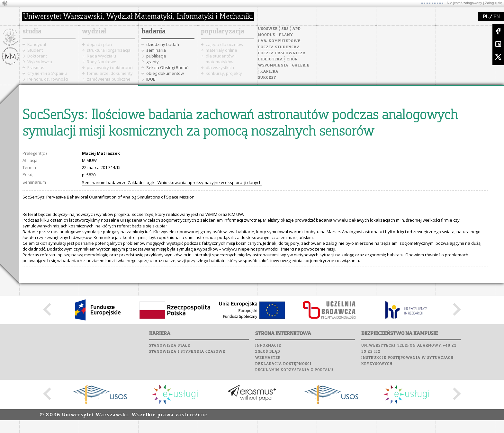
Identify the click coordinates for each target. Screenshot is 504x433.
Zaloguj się (494, 3)
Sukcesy (267, 78)
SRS (285, 29)
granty (153, 62)
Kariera (269, 72)
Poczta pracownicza (282, 53)
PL (486, 17)
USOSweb (268, 29)
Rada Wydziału (101, 56)
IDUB (151, 79)
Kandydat (37, 44)
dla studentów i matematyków (221, 59)
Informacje (268, 346)
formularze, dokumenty (110, 73)
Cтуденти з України (47, 73)
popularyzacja (223, 31)
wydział (94, 31)
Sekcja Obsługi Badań (167, 67)
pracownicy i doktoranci (110, 67)
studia (32, 31)
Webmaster (268, 358)
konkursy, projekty (224, 73)
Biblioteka (270, 59)
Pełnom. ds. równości (48, 79)
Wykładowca (40, 62)
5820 (91, 175)
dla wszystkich (220, 67)
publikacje (156, 56)
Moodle (267, 35)
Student (35, 50)
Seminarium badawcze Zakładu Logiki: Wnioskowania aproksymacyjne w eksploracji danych (172, 182)
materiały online (221, 50)
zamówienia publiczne (109, 79)
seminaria (156, 50)
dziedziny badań (163, 44)
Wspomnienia (273, 66)
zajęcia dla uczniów (225, 44)
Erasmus (36, 67)
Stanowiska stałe (170, 346)
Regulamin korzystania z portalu (294, 370)
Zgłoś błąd (268, 352)
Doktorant (37, 56)
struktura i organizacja (109, 50)
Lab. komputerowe (279, 41)
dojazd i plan (99, 44)
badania (153, 31)
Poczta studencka (279, 47)
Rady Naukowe (102, 62)
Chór (292, 59)
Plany (286, 35)
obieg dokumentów (165, 73)
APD (297, 29)
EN (497, 17)
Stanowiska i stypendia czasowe (187, 352)
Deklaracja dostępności (283, 364)
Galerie (301, 66)
